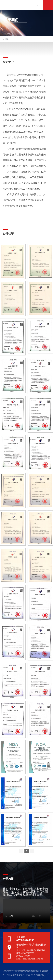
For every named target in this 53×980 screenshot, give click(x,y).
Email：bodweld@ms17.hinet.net (30, 959)
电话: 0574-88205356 (25, 953)
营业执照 (40, 975)
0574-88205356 (25, 940)
